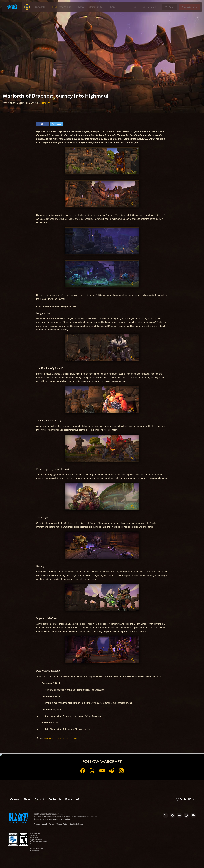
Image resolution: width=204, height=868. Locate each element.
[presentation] (12, 7)
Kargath (76, 738)
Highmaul (60, 738)
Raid (68, 738)
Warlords (49, 738)
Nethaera (45, 103)
